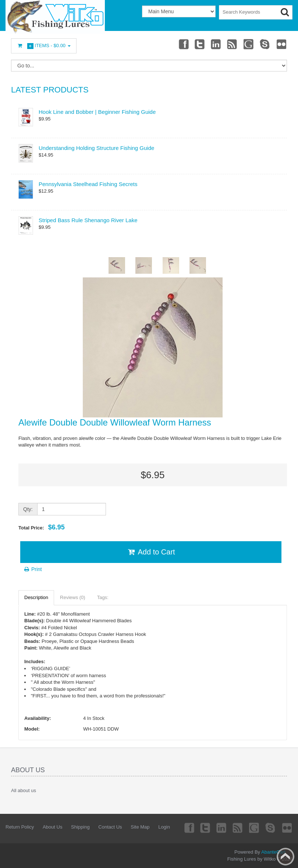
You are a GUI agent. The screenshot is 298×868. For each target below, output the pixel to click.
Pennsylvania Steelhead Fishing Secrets (88, 184)
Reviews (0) (73, 597)
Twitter (200, 44)
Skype (265, 44)
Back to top (285, 857)
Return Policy (20, 827)
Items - (44, 46)
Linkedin (216, 44)
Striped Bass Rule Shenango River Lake (88, 220)
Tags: (103, 597)
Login (164, 827)
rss (233, 44)
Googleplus (249, 44)
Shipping (80, 827)
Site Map (140, 827)
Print (33, 569)
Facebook (183, 44)
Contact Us (110, 827)
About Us (52, 827)
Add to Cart (151, 552)
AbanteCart (273, 852)
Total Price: (42, 527)
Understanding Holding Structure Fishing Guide (96, 148)
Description (36, 597)
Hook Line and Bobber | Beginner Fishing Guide (97, 112)
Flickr (282, 44)
